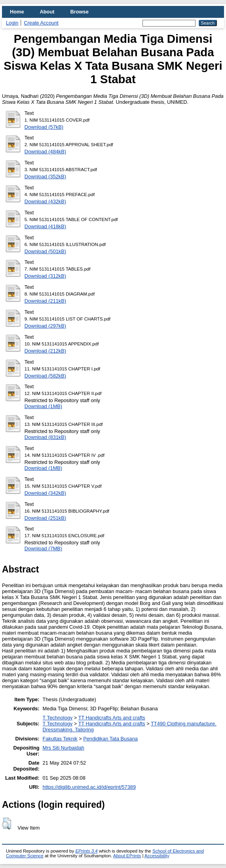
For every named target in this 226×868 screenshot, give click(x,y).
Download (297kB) (45, 326)
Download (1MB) (43, 406)
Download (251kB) (45, 518)
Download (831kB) (45, 437)
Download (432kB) (45, 201)
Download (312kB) (45, 276)
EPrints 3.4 (86, 851)
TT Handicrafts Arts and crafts (112, 718)
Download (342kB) (45, 493)
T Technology (58, 718)
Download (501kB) (45, 251)
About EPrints (127, 856)
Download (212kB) (45, 351)
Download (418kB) (45, 226)
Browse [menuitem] (80, 12)
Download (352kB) (45, 176)
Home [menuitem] (17, 12)
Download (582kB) (45, 376)
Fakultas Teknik (60, 739)
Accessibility (157, 856)
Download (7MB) (43, 548)
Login (12, 23)
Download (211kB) (45, 301)
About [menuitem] (47, 12)
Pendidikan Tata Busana (110, 739)
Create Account (41, 23)
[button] (7, 824)
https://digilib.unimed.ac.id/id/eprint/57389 (89, 787)
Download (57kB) (44, 127)
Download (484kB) (45, 152)
